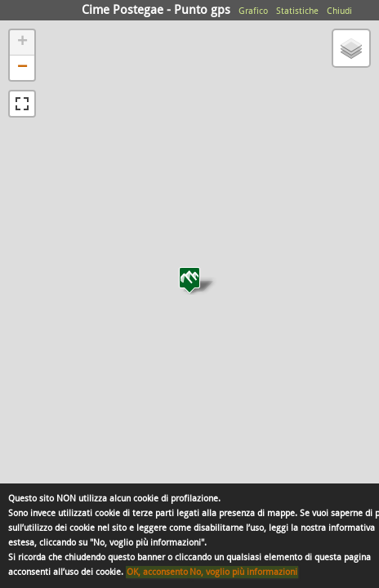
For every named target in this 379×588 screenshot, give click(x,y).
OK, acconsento (157, 572)
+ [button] (22, 42)
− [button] (22, 68)
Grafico (253, 11)
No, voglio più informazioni (243, 572)
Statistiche (297, 11)
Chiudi (339, 11)
